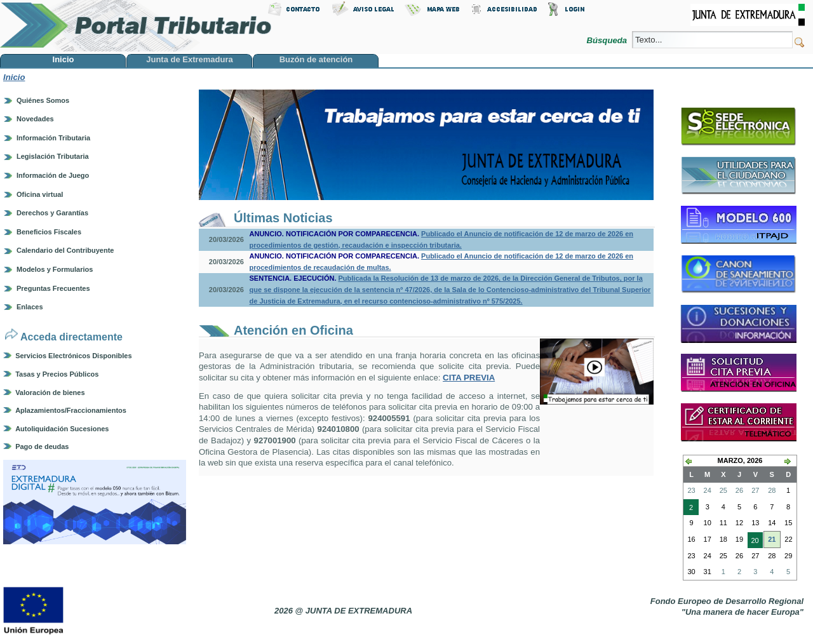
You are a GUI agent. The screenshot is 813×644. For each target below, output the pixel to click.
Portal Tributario (136, 26)
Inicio (14, 77)
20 (753, 542)
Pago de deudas (42, 446)
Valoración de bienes (50, 392)
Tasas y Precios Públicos (57, 374)
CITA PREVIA (469, 378)
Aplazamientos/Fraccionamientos (71, 410)
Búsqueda (608, 40)
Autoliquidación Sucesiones (62, 429)
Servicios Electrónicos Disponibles (73, 356)
